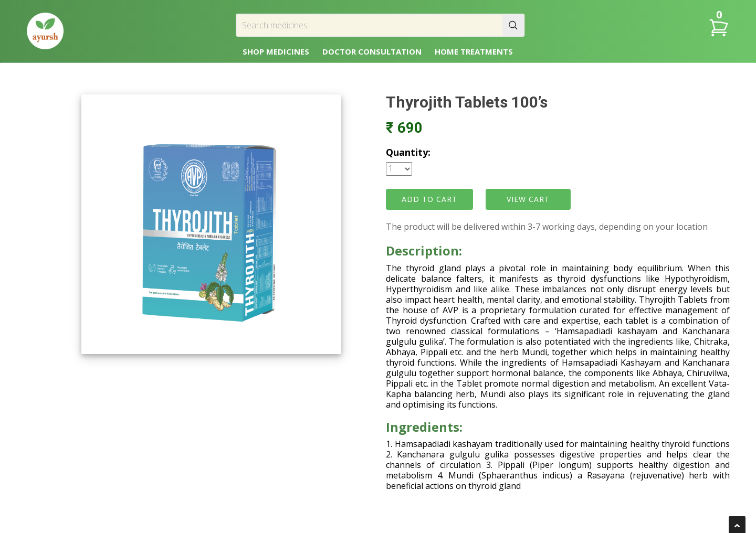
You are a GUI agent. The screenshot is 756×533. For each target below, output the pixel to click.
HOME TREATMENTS (474, 51)
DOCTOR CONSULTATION (372, 51)
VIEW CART (528, 199)
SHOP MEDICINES (276, 51)
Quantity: (408, 152)
